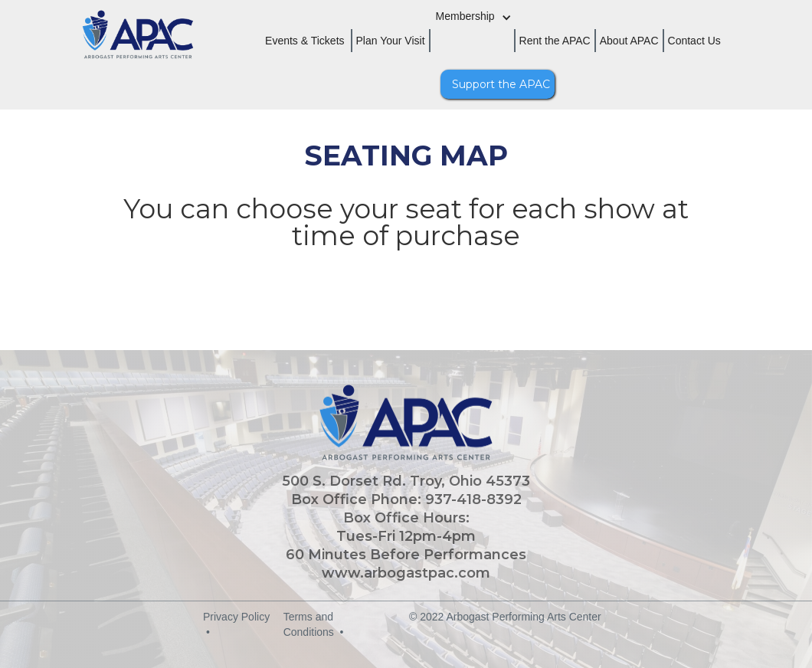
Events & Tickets (304, 41)
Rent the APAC (555, 41)
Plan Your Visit (391, 41)
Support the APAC (501, 84)
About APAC (629, 41)
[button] (480, 25)
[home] (115, 53)
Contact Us (694, 41)
